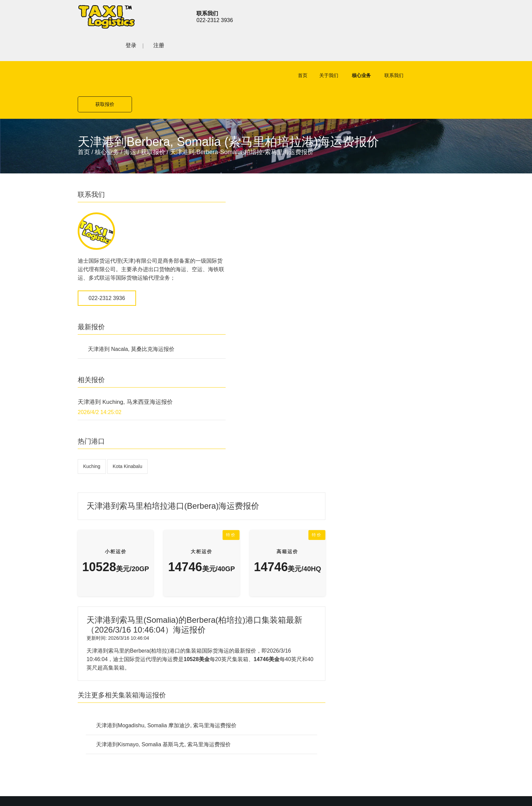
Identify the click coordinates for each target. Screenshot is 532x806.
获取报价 (427, 48)
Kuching (92, 418)
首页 (277, 48)
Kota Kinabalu (127, 418)
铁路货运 (197, 559)
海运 (130, 96)
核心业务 (336, 48)
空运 (192, 523)
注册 (449, 16)
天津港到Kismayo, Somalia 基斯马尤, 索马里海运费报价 (292, 386)
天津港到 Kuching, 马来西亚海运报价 (125, 354)
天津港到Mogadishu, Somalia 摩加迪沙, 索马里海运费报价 (295, 367)
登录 (421, 16)
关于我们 (303, 48)
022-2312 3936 (107, 250)
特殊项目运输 (203, 571)
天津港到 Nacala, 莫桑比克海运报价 (131, 301)
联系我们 (368, 48)
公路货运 (197, 547)
